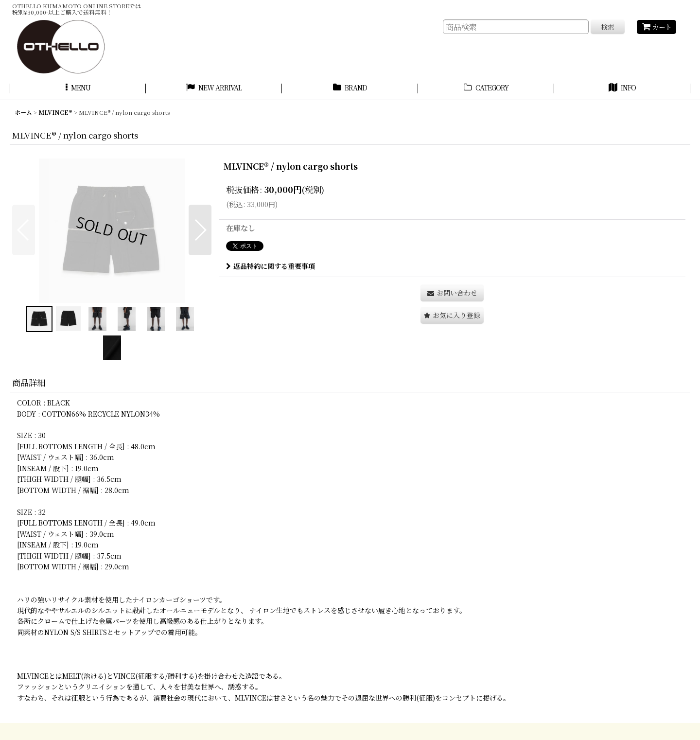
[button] (78, 89)
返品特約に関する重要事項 (271, 266)
